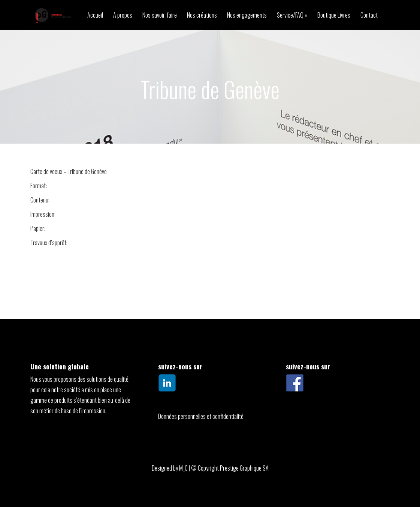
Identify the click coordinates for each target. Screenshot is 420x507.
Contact (369, 16)
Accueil (95, 16)
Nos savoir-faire (160, 16)
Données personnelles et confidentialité (201, 416)
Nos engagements (247, 16)
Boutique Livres (334, 16)
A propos (123, 16)
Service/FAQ (290, 16)
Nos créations (202, 16)
